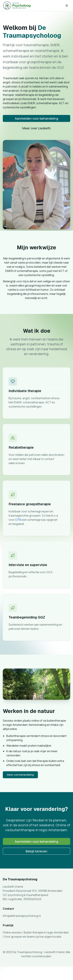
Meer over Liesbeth (36, 128)
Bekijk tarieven (36, 852)
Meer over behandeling (20, 776)
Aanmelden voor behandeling (36, 118)
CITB (18, 521)
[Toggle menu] (67, 6)
